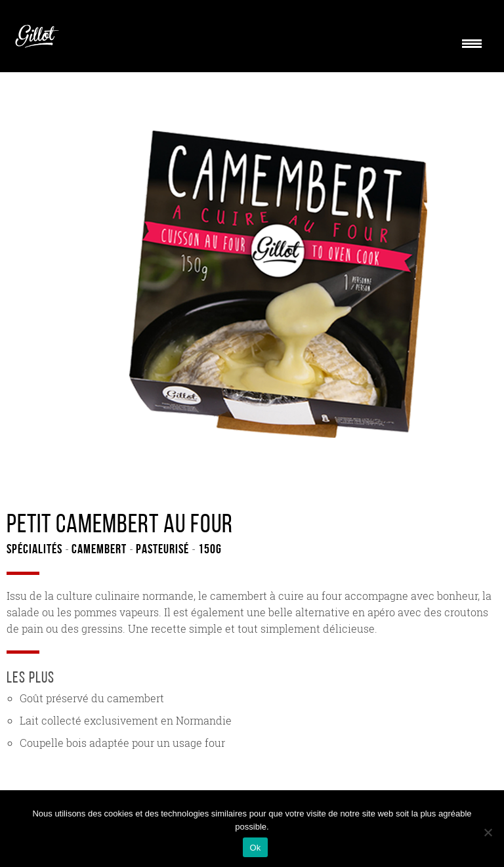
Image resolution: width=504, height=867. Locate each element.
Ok (255, 848)
